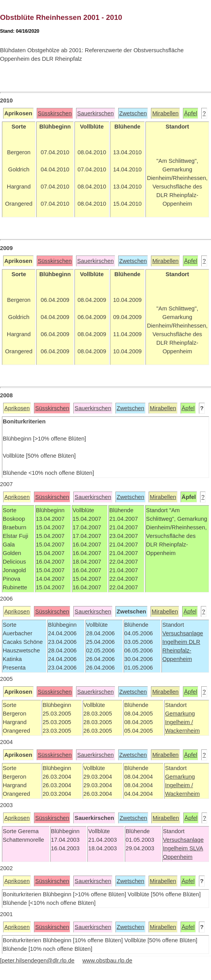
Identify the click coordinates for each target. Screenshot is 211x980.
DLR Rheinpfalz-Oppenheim (181, 650)
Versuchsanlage (183, 633)
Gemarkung (180, 714)
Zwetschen (133, 113)
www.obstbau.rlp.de (107, 961)
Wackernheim (182, 731)
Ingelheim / (179, 722)
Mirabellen (165, 113)
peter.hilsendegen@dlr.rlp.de (38, 961)
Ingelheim (176, 642)
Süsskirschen (55, 113)
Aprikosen (17, 408)
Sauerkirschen (96, 113)
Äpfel (191, 113)
